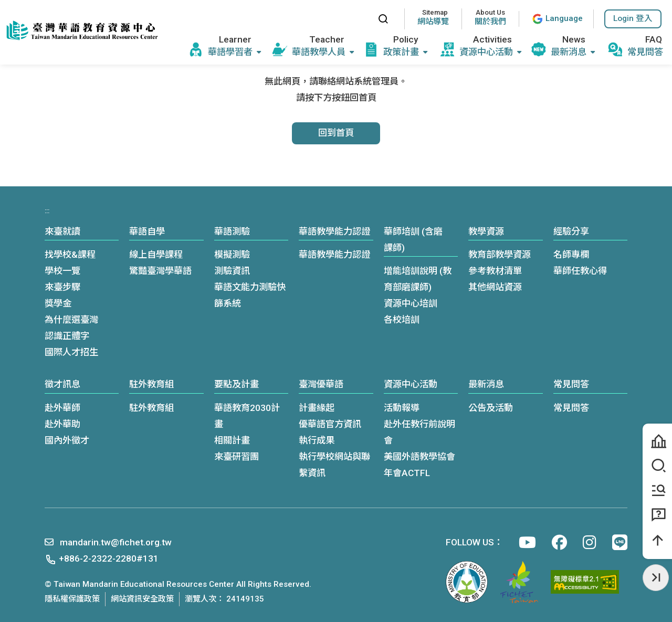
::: (360, 19)
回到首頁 (336, 133)
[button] (633, 19)
